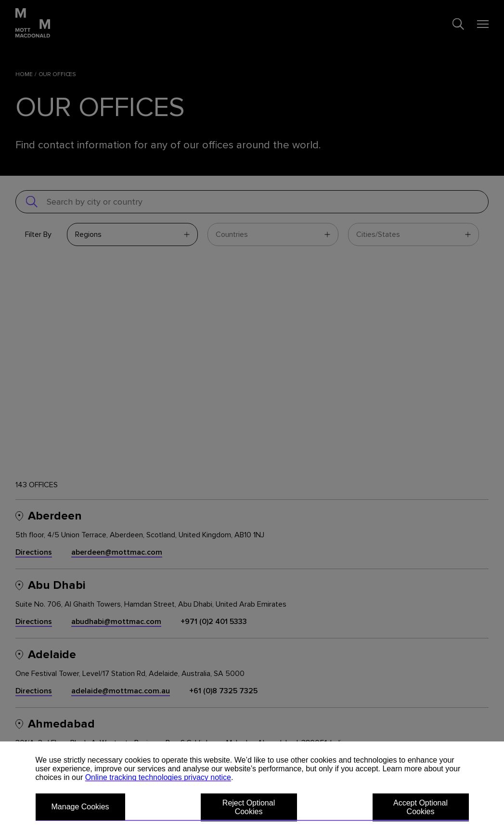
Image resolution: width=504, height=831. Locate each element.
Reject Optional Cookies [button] (249, 807)
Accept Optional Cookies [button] (420, 807)
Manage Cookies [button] (80, 807)
